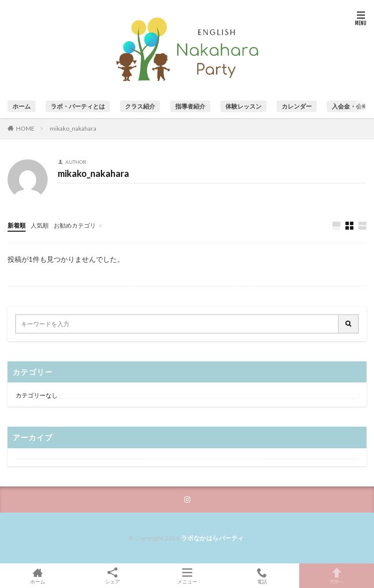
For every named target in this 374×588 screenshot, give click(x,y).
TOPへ (337, 576)
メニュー (187, 576)
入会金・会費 (350, 106)
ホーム (22, 106)
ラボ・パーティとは (78, 106)
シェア (112, 576)
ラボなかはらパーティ (213, 538)
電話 (262, 576)
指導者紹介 (190, 106)
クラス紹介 (140, 106)
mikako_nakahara (73, 128)
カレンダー (297, 106)
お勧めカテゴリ (75, 225)
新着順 (17, 225)
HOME (25, 128)
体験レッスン (243, 106)
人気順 (40, 225)
